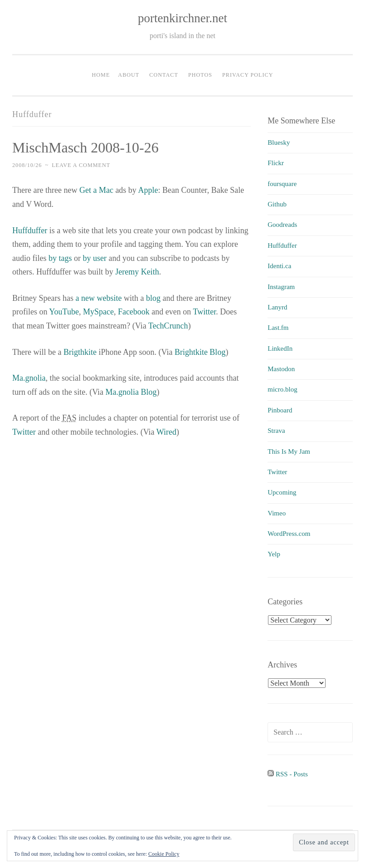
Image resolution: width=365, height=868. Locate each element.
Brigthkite (80, 352)
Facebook (134, 312)
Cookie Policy (164, 854)
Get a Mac (96, 190)
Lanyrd (277, 307)
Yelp (274, 554)
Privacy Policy (248, 75)
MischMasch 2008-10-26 (85, 147)
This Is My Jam (289, 451)
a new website (98, 298)
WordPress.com (289, 534)
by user (95, 258)
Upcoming (282, 492)
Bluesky (279, 142)
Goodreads (282, 225)
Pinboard (280, 410)
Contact (164, 75)
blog (153, 298)
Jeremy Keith (137, 272)
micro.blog (282, 389)
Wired (166, 432)
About (129, 75)
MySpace (98, 312)
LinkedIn (280, 348)
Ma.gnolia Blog (131, 392)
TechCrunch (168, 326)
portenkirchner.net (182, 18)
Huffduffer (30, 230)
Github (277, 204)
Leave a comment (81, 165)
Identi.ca (279, 266)
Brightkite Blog (200, 352)
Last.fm (278, 328)
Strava (276, 431)
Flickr (276, 163)
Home (101, 75)
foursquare (282, 184)
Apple (148, 190)
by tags (60, 258)
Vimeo (277, 513)
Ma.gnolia (29, 378)
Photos (200, 75)
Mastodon (281, 369)
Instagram (281, 287)
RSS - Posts (288, 774)
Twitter (205, 312)
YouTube (64, 312)
